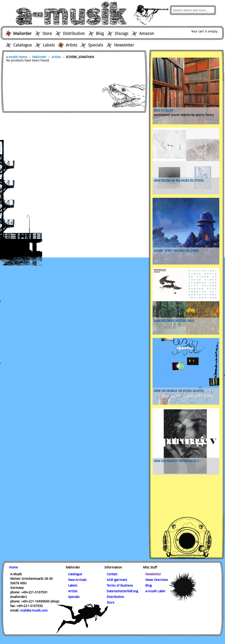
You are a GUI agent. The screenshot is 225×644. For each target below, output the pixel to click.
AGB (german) (117, 580)
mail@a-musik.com (34, 610)
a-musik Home (17, 57)
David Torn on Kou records (176, 251)
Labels (49, 45)
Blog (100, 33)
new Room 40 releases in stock (179, 181)
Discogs (121, 33)
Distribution (74, 33)
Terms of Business (120, 585)
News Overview (156, 580)
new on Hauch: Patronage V (176, 461)
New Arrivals (77, 580)
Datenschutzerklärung (122, 591)
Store (47, 33)
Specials (96, 45)
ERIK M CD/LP (163, 110)
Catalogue (22, 45)
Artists (71, 45)
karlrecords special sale (174, 321)
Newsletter (124, 45)
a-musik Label (155, 591)
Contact (112, 574)
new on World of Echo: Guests (179, 391)
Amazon (147, 33)
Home (14, 567)
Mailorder (39, 57)
